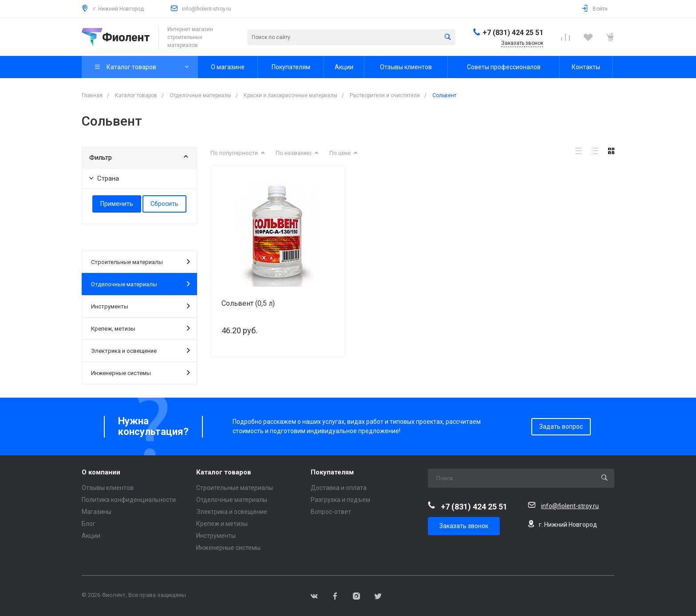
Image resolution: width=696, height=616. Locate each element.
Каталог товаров (224, 472)
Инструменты (140, 306)
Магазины (97, 512)
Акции (91, 536)
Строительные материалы (140, 261)
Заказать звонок (464, 526)
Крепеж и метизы (222, 524)
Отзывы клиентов (108, 488)
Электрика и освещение (140, 350)
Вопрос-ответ (331, 512)
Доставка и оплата (339, 488)
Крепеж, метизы (140, 328)
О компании (101, 472)
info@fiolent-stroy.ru (207, 9)
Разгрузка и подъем (340, 500)
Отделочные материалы (140, 284)
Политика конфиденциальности (129, 500)
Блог (89, 524)
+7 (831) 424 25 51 (513, 33)
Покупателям (332, 472)
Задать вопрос (561, 426)
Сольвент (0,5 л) (248, 303)
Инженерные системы (140, 372)
